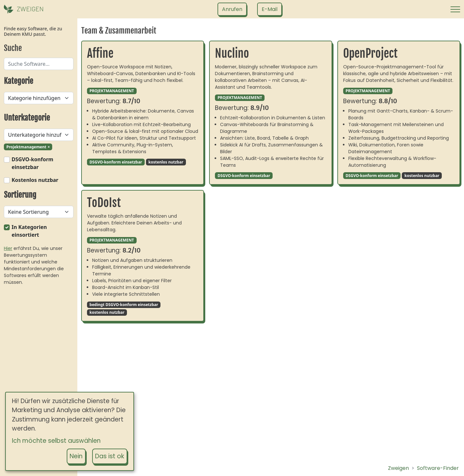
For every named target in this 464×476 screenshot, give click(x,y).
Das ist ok (110, 456)
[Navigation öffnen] (455, 9)
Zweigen (398, 468)
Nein (76, 456)
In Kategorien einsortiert (29, 231)
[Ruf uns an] (232, 9)
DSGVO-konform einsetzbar (32, 163)
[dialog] (70, 431)
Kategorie (19, 81)
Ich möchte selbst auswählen (56, 441)
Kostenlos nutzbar (35, 180)
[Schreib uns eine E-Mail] (270, 9)
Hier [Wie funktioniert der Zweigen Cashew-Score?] (8, 248)
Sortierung (20, 195)
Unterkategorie (27, 118)
